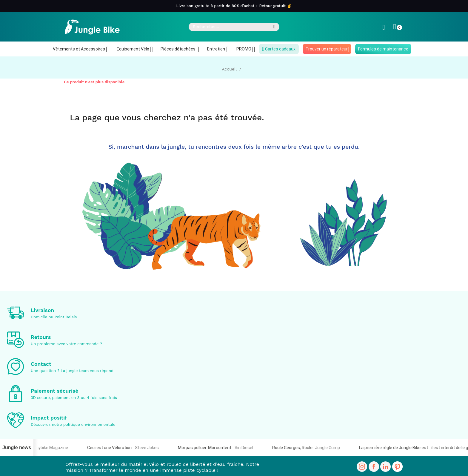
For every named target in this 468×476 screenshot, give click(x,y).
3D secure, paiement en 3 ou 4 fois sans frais (74, 398)
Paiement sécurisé (54, 391)
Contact (41, 364)
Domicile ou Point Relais (54, 317)
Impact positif (49, 418)
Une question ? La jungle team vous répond (72, 371)
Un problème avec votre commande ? (66, 344)
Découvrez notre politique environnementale (73, 424)
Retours (41, 337)
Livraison (42, 310)
